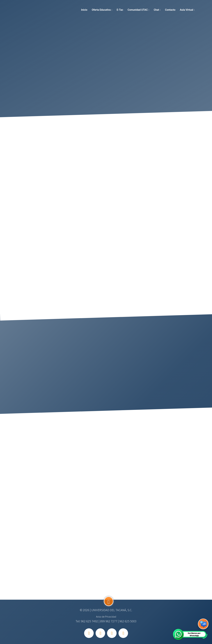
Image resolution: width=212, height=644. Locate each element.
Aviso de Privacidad (106, 617)
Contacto (170, 10)
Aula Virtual (187, 10)
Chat (156, 10)
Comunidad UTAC (138, 10)
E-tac (120, 10)
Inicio (84, 10)
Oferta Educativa (101, 10)
